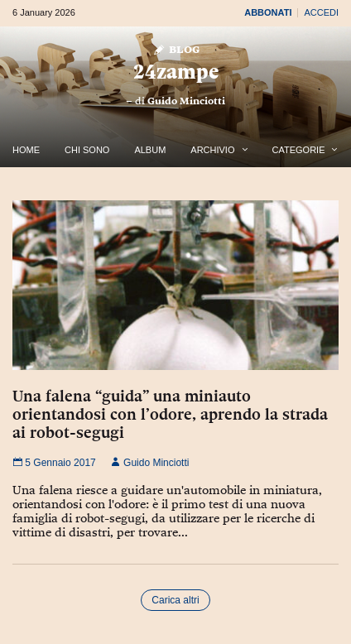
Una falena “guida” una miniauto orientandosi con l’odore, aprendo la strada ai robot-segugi (170, 414)
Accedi (321, 12)
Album (150, 150)
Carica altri (175, 600)
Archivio (212, 150)
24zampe (176, 72)
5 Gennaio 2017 (54, 463)
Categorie (299, 150)
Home (26, 150)
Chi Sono (87, 150)
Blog (176, 48)
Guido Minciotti (186, 101)
